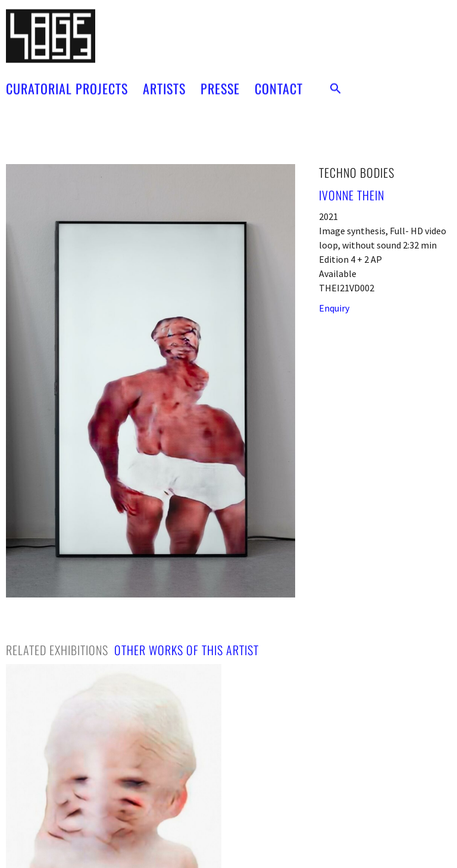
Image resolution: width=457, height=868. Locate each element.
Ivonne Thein (352, 195)
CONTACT (279, 80)
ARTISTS (164, 80)
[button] (336, 80)
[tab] (57, 650)
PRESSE (220, 80)
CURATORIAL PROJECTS (67, 80)
